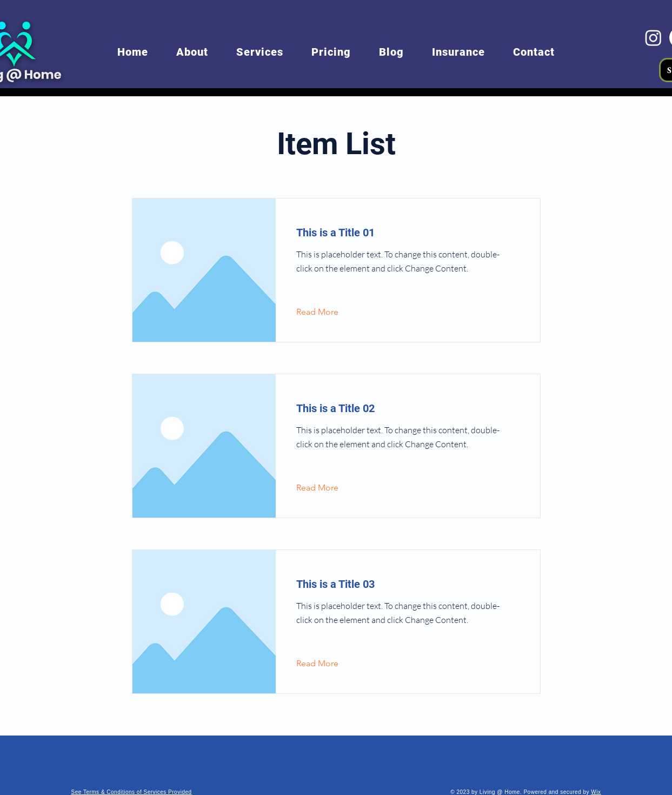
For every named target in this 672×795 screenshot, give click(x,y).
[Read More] (326, 312)
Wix (596, 792)
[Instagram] (653, 38)
